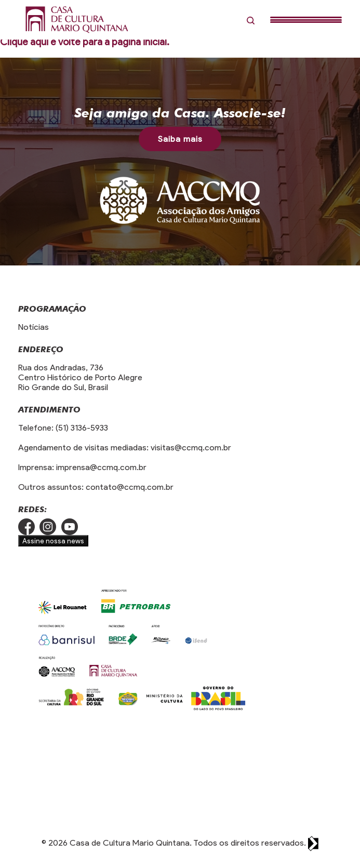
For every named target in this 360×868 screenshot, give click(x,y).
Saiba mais (180, 139)
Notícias (34, 327)
